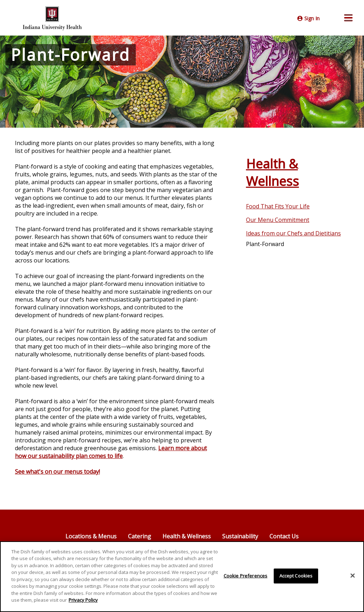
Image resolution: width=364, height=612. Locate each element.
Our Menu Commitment (278, 220)
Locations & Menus (91, 536)
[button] (348, 18)
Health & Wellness (272, 172)
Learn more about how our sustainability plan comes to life (111, 452)
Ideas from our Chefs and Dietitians (293, 233)
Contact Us (284, 536)
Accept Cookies (296, 576)
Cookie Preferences (245, 576)
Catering (140, 536)
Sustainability (240, 536)
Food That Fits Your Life (278, 206)
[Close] (353, 576)
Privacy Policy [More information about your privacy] (83, 600)
